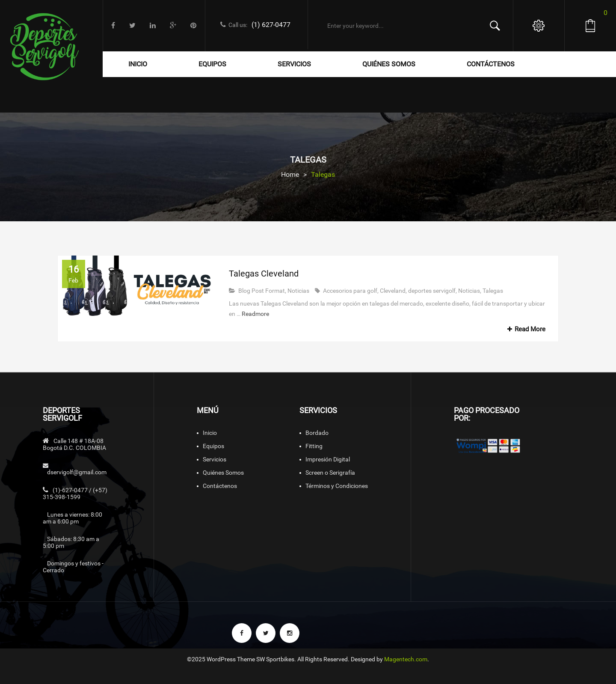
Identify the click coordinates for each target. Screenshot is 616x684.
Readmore (255, 314)
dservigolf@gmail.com (77, 472)
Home (290, 174)
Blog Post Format (262, 291)
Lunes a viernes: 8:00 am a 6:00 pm (73, 518)
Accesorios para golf (350, 291)
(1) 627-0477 (271, 25)
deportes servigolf (432, 291)
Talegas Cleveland (264, 274)
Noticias (298, 291)
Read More (525, 329)
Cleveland (393, 291)
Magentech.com (406, 659)
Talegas (493, 291)
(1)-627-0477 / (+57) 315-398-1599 (75, 494)
